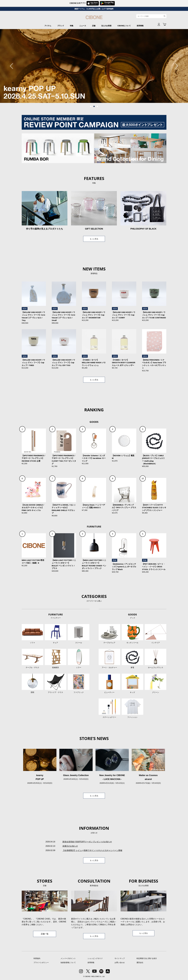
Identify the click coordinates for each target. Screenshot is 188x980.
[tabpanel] (94, 66)
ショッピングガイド (95, 958)
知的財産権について (68, 963)
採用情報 (140, 26)
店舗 (94, 26)
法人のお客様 (106, 26)
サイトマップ (120, 958)
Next (175, 66)
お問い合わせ (120, 963)
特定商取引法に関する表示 (147, 958)
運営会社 (140, 963)
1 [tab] (91, 107)
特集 (72, 26)
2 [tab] (94, 107)
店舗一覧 (45, 934)
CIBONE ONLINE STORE (94, 18)
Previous (13, 66)
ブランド (61, 26)
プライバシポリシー (41, 963)
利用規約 (37, 958)
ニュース (83, 26)
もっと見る (94, 239)
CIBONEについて (124, 26)
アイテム (48, 26)
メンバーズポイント (68, 958)
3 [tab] (97, 107)
